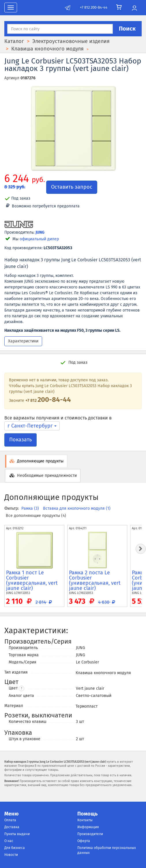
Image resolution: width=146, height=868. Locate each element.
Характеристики (23, 341)
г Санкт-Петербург (32, 426)
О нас (9, 841)
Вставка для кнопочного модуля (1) (77, 508)
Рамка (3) (31, 508)
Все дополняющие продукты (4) (36, 516)
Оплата (10, 820)
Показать (20, 440)
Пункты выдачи (17, 834)
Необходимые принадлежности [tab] (43, 476)
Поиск (127, 29)
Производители (90, 834)
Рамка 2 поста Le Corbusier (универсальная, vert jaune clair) (95, 580)
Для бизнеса (15, 848)
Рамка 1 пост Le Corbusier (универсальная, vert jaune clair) (32, 580)
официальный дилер (39, 239)
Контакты (85, 820)
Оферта (84, 841)
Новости (11, 855)
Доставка (12, 827)
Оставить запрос (72, 187)
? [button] (21, 689)
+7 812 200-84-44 (94, 7)
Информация (88, 827)
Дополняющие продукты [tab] (36, 461)
